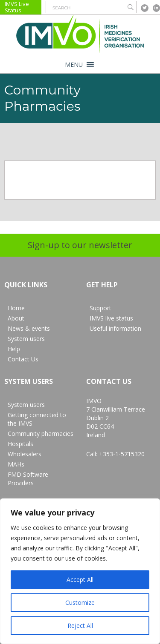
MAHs (16, 464)
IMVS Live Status (17, 7)
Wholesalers (25, 454)
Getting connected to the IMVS (37, 419)
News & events (29, 328)
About (16, 318)
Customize (80, 602)
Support (100, 308)
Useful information (115, 328)
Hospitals (20, 444)
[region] (80, 571)
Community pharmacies (41, 434)
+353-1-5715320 (122, 454)
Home (16, 308)
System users (26, 339)
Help (14, 349)
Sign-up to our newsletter (80, 245)
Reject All (80, 625)
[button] (74, 65)
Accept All (80, 580)
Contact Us (23, 359)
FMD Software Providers (28, 479)
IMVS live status (111, 318)
